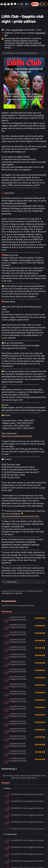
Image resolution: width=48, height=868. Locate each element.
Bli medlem (44, 4)
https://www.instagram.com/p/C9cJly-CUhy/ (20, 516)
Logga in (35, 4)
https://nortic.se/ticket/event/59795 (17, 436)
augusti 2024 (17, 30)
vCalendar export (8, 593)
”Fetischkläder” (11, 582)
